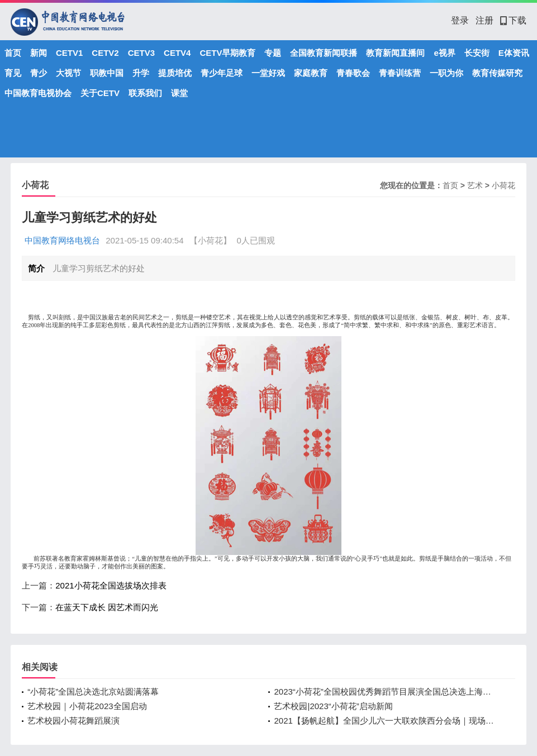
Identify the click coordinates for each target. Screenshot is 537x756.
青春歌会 (353, 73)
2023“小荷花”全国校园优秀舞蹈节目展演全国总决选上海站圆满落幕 (386, 692)
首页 (13, 53)
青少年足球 (222, 73)
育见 (13, 73)
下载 (513, 20)
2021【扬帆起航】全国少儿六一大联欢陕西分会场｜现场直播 (386, 721)
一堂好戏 (268, 73)
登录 (460, 20)
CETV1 (69, 53)
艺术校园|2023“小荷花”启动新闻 (333, 706)
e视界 (444, 53)
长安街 (477, 53)
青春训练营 (400, 73)
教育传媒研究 (497, 73)
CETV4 (177, 53)
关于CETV (100, 93)
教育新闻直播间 (395, 53)
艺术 (475, 185)
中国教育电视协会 (38, 93)
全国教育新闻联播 (324, 53)
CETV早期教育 (227, 53)
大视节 (68, 73)
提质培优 (175, 73)
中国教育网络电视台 (62, 240)
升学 (141, 73)
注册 (484, 20)
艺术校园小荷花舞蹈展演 (73, 721)
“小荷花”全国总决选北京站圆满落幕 (93, 692)
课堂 (179, 93)
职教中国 (107, 73)
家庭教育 (311, 73)
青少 (39, 73)
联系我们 (145, 93)
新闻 (39, 53)
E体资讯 (514, 53)
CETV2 (105, 53)
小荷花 (503, 185)
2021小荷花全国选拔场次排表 (111, 585)
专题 (273, 53)
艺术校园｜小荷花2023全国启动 (87, 706)
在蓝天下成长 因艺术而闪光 (107, 607)
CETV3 (141, 53)
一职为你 (446, 73)
